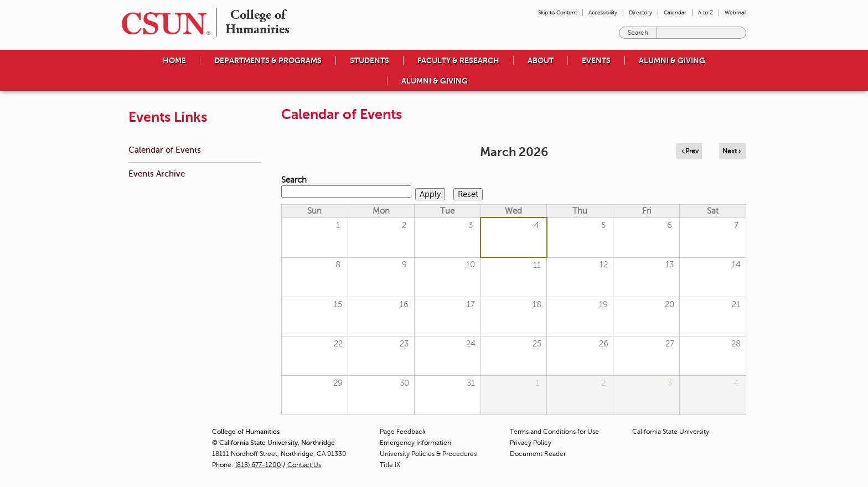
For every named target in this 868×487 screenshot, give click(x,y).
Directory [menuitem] (640, 12)
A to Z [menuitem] (706, 12)
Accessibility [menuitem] (603, 12)
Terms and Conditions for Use (554, 432)
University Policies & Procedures (428, 454)
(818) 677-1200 (258, 465)
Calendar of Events (165, 150)
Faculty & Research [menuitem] (458, 60)
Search (294, 180)
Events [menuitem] (596, 60)
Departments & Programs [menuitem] (268, 60)
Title (390, 465)
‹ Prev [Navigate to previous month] (690, 151)
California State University (671, 432)
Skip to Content (557, 12)
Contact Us (304, 465)
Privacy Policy (531, 443)
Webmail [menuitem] (735, 12)
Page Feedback (403, 432)
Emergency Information (415, 443)
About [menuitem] (541, 60)
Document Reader (538, 454)
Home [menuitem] (174, 60)
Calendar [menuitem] (675, 12)
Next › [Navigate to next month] (732, 151)
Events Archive (157, 173)
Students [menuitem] (370, 60)
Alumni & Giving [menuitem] (672, 60)
